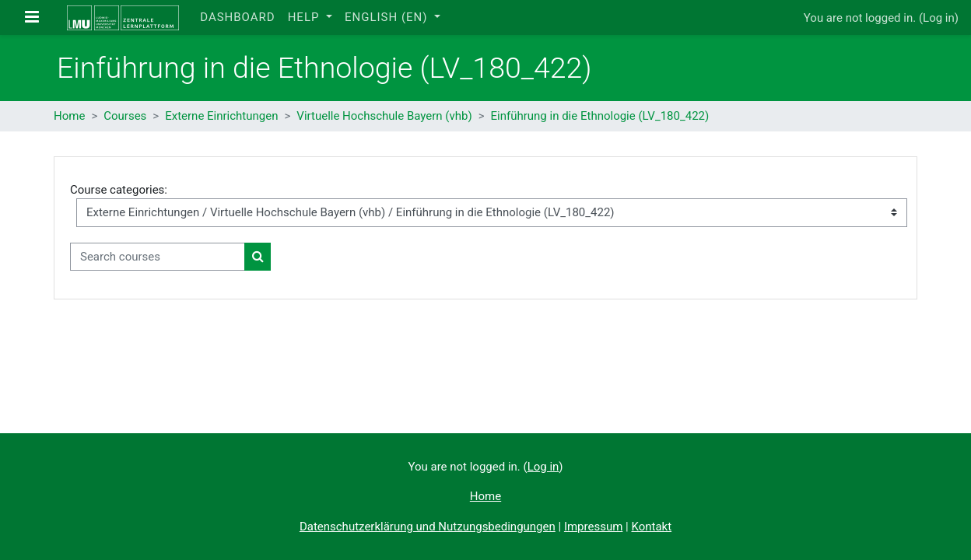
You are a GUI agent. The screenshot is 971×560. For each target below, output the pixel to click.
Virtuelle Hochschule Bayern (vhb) (384, 116)
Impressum (593, 527)
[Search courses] (158, 257)
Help (306, 17)
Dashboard (237, 17)
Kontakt (651, 527)
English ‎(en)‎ (388, 17)
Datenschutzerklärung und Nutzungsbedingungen (428, 527)
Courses (125, 116)
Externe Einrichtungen (221, 116)
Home (69, 116)
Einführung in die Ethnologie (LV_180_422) (600, 116)
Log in (939, 18)
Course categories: (119, 190)
